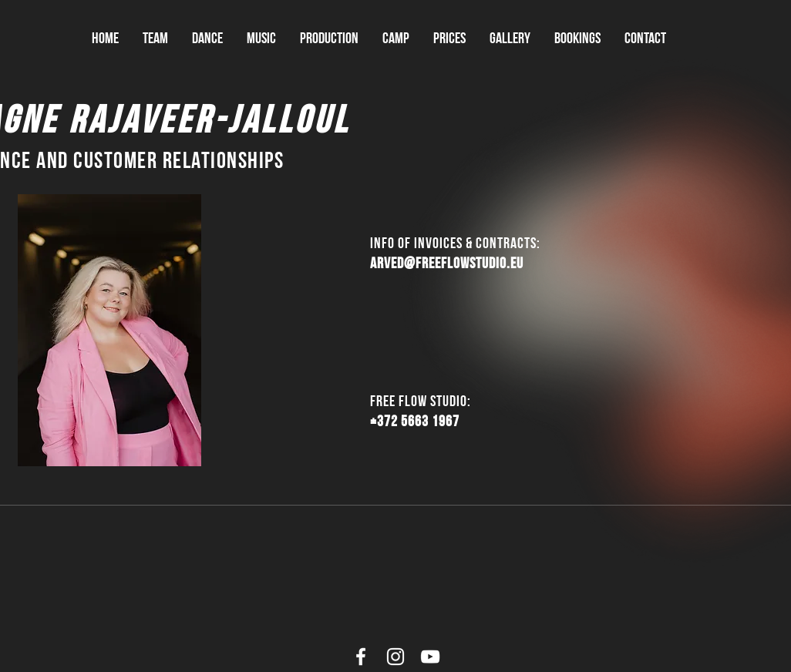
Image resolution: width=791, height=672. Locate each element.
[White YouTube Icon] (430, 657)
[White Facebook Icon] (361, 657)
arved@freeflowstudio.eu (447, 263)
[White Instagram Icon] (395, 657)
